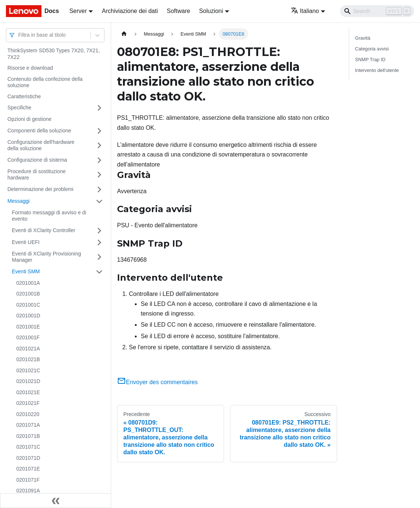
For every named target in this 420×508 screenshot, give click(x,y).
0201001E (28, 327)
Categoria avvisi (372, 49)
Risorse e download (30, 68)
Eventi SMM (26, 271)
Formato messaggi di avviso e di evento (49, 216)
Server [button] (78, 11)
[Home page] (124, 34)
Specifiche (19, 108)
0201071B (28, 436)
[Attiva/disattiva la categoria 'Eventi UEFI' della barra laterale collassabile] (99, 243)
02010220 (28, 414)
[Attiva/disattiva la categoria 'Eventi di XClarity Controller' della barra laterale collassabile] (99, 231)
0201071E (28, 469)
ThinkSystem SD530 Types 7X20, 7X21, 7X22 (54, 54)
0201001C (28, 305)
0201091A (28, 491)
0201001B (28, 294)
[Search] (377, 11)
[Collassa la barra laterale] (56, 501)
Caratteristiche (24, 96)
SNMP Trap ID (370, 60)
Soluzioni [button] (211, 11)
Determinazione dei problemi (40, 189)
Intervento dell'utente (377, 70)
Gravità (363, 38)
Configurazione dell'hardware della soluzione (41, 145)
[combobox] (19, 35)
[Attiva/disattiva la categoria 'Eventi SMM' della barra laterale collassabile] (99, 272)
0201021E (28, 392)
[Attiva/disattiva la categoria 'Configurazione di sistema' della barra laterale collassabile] (99, 160)
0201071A (28, 425)
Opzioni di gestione (29, 119)
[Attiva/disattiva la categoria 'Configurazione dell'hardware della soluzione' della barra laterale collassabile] (99, 146)
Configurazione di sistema (37, 160)
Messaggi (19, 201)
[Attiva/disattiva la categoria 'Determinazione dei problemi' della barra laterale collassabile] (99, 189)
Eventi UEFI (26, 242)
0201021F (28, 403)
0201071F (28, 480)
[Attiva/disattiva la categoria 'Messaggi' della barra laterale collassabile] (99, 201)
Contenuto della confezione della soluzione (45, 82)
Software (178, 11)
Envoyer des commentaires (157, 382)
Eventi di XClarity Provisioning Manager (46, 257)
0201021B (28, 359)
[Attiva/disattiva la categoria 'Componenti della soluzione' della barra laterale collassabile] (99, 131)
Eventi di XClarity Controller (44, 230)
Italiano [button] (305, 11)
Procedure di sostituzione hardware (36, 175)
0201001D (28, 316)
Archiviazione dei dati (130, 11)
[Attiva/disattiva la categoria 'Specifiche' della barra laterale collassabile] (99, 108)
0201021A (28, 349)
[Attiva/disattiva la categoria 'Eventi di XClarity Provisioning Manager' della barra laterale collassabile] (99, 257)
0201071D (28, 458)
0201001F (28, 337)
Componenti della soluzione (39, 131)
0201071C (28, 447)
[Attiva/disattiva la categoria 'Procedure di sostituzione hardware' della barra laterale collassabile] (99, 175)
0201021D (28, 381)
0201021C (28, 370)
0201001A (28, 283)
